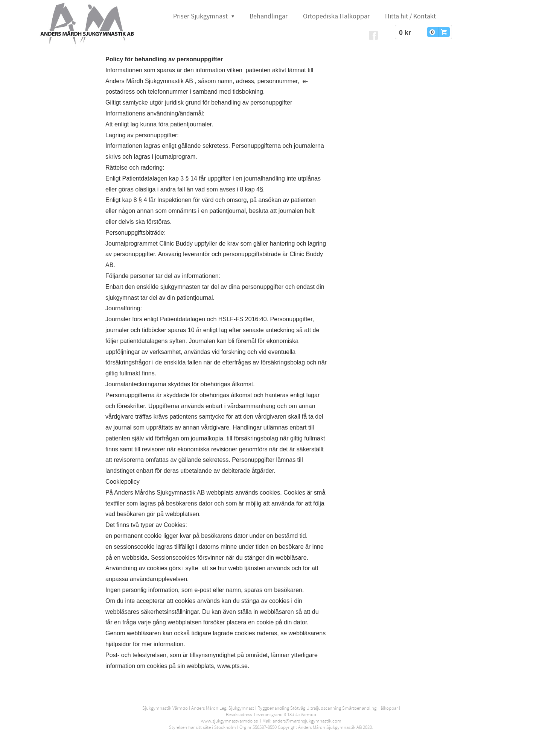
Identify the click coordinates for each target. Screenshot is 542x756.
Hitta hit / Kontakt (410, 16)
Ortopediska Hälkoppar (336, 16)
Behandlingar (269, 16)
